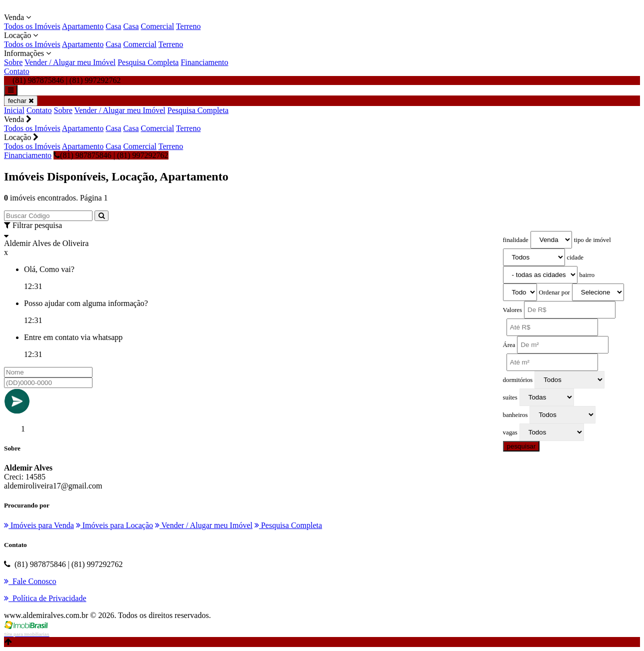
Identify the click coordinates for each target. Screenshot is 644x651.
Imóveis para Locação (114, 525)
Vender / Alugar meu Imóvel (70, 62)
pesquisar (521, 446)
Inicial (14, 110)
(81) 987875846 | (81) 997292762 (111, 155)
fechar (21, 101)
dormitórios (518, 380)
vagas (510, 432)
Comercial (158, 26)
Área (509, 345)
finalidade (516, 240)
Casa (113, 26)
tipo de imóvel (592, 240)
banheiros (515, 415)
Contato (17, 71)
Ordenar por (554, 292)
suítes (510, 397)
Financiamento (204, 62)
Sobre (13, 62)
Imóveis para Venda (39, 525)
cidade (575, 257)
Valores (512, 310)
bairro (587, 275)
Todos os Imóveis (32, 26)
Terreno (188, 26)
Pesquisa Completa (148, 62)
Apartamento (83, 26)
